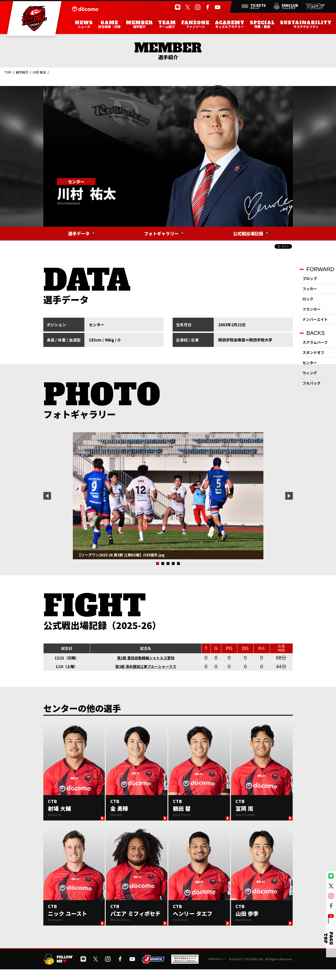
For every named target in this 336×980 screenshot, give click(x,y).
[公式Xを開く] (188, 7)
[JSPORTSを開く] (153, 962)
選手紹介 (22, 72)
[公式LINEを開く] (178, 7)
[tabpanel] (168, 496)
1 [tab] (158, 564)
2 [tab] (163, 564)
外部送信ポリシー (218, 959)
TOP (8, 72)
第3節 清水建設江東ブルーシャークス (146, 666)
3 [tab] (168, 564)
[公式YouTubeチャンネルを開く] (218, 7)
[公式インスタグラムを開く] (198, 7)
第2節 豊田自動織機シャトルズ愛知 (146, 658)
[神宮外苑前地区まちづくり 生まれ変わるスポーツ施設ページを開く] (185, 962)
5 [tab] (178, 564)
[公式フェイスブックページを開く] (208, 7)
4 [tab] (173, 564)
